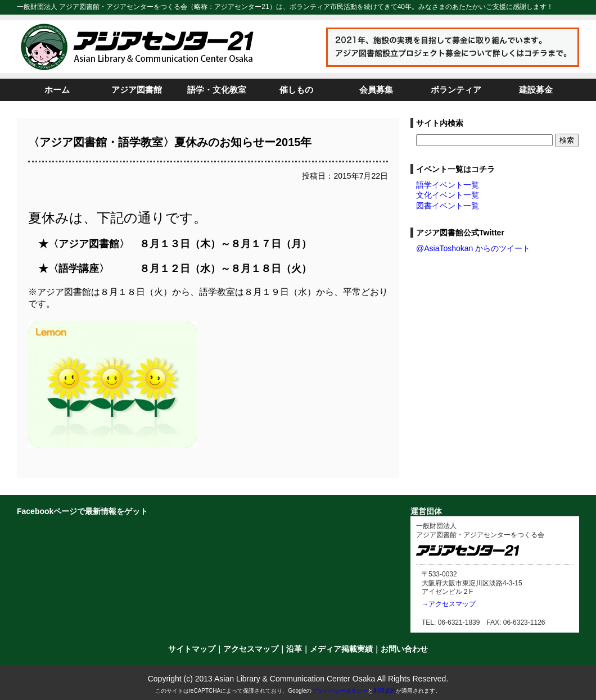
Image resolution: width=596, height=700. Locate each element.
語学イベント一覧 (448, 185)
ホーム (57, 90)
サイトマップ (192, 649)
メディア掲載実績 (341, 649)
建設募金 (536, 90)
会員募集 (376, 90)
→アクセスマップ (449, 604)
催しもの (296, 90)
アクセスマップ (251, 649)
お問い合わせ (404, 649)
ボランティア (456, 90)
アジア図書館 (137, 90)
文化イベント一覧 (448, 195)
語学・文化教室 (217, 90)
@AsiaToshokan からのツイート (473, 248)
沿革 (294, 649)
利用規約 (385, 691)
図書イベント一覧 (448, 206)
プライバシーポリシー (340, 691)
